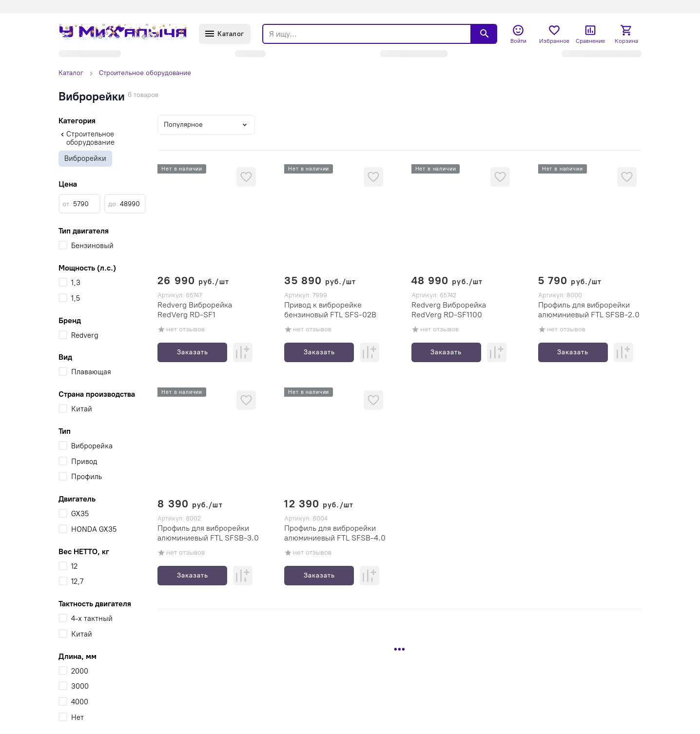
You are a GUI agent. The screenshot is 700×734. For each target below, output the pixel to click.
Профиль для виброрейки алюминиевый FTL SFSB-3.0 (208, 533)
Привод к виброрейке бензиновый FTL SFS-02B (330, 310)
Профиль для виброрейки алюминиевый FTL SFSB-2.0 (589, 310)
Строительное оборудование (145, 73)
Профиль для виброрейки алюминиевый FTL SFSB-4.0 (335, 533)
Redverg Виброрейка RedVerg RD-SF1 (195, 310)
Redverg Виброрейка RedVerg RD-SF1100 (449, 310)
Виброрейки (85, 158)
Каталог (71, 73)
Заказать (193, 352)
